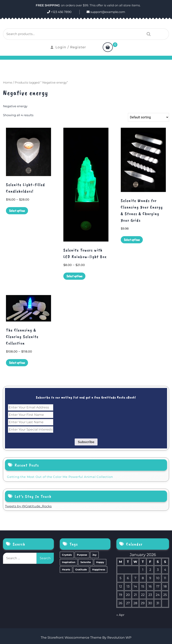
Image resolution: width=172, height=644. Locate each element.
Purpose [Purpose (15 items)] (82, 555)
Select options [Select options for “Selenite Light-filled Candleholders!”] (17, 211)
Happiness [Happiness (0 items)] (99, 569)
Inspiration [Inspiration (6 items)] (69, 562)
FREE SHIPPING (48, 5)
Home (8, 83)
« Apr (120, 615)
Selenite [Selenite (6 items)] (86, 562)
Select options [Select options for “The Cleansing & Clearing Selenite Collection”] (17, 363)
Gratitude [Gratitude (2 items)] (81, 569)
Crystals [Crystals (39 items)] (67, 555)
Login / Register (68, 47)
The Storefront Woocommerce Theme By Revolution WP (86, 638)
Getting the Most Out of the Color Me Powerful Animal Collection (60, 477)
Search (148, 34)
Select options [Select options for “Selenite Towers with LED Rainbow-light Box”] (74, 276)
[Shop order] (148, 117)
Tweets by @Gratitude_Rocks (28, 506)
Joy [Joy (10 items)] (94, 555)
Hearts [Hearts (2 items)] (66, 569)
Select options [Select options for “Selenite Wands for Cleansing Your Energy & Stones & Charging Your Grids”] (132, 240)
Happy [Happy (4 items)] (100, 562)
